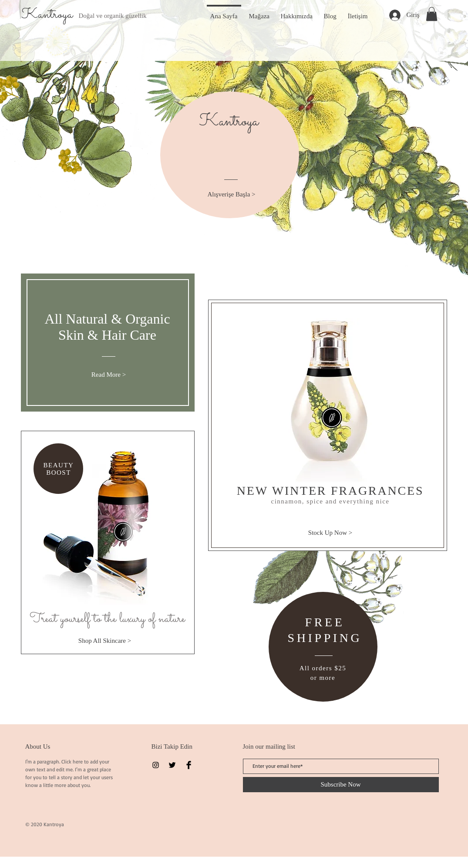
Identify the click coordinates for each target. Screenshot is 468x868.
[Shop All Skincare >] (105, 641)
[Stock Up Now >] (330, 533)
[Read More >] (109, 375)
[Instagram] (156, 765)
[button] (432, 14)
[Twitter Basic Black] (172, 765)
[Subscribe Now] (341, 785)
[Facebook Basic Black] (189, 765)
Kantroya (47, 15)
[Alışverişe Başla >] (232, 194)
